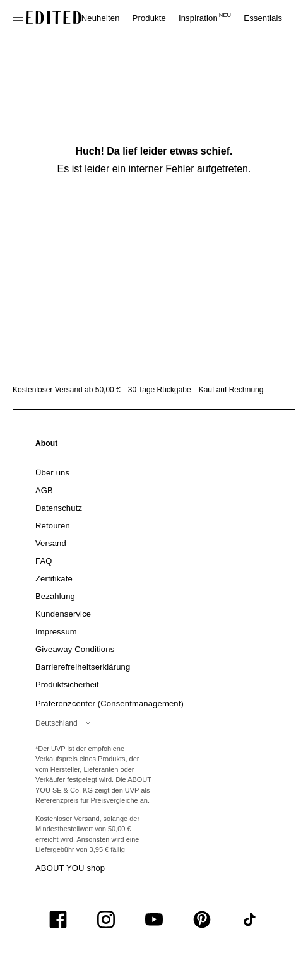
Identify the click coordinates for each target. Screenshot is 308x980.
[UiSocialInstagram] (106, 919)
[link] (47, 446)
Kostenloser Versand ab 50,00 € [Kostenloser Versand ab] (67, 390)
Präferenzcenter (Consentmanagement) (110, 703)
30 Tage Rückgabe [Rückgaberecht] (160, 390)
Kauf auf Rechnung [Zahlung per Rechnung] (231, 390)
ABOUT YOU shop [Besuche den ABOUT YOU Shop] (70, 868)
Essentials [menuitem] (263, 18)
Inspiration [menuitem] (205, 18)
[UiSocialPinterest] (202, 919)
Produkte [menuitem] (149, 18)
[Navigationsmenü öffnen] (19, 18)
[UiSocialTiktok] (250, 919)
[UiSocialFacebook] (58, 919)
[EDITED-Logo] (54, 18)
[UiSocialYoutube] (154, 919)
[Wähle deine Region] (65, 723)
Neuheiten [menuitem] (101, 18)
